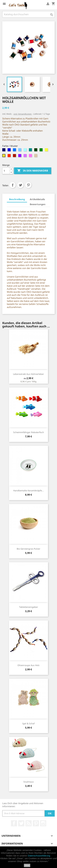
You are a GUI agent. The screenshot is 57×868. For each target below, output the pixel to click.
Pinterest (28, 185)
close (27, 865)
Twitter (21, 823)
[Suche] (28, 14)
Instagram (43, 823)
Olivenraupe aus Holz (28, 665)
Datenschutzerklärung (39, 856)
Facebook (14, 823)
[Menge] (6, 171)
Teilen (13, 185)
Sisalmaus (29, 782)
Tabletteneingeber (29, 607)
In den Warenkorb (33, 171)
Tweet (21, 185)
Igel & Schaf (28, 723)
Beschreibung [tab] (17, 199)
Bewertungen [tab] (38, 204)
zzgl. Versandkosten (23, 114)
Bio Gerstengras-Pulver (28, 549)
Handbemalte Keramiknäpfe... (28, 490)
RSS (29, 823)
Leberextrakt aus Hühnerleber (28, 374)
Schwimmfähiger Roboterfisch (29, 432)
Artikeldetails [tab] (37, 199)
